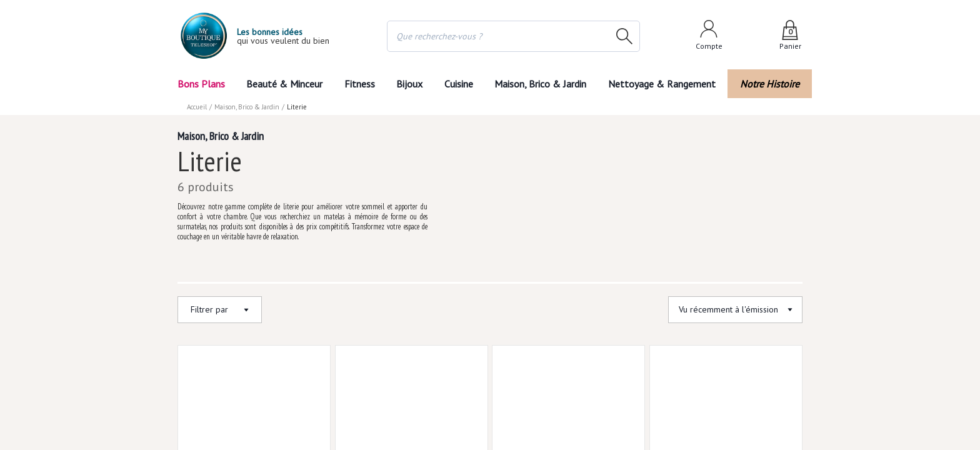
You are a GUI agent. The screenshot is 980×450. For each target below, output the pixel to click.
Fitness (357, 83)
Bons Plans (202, 83)
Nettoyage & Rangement (667, 83)
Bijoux (408, 83)
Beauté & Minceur (283, 83)
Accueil (197, 106)
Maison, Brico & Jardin (547, 83)
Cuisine (461, 83)
